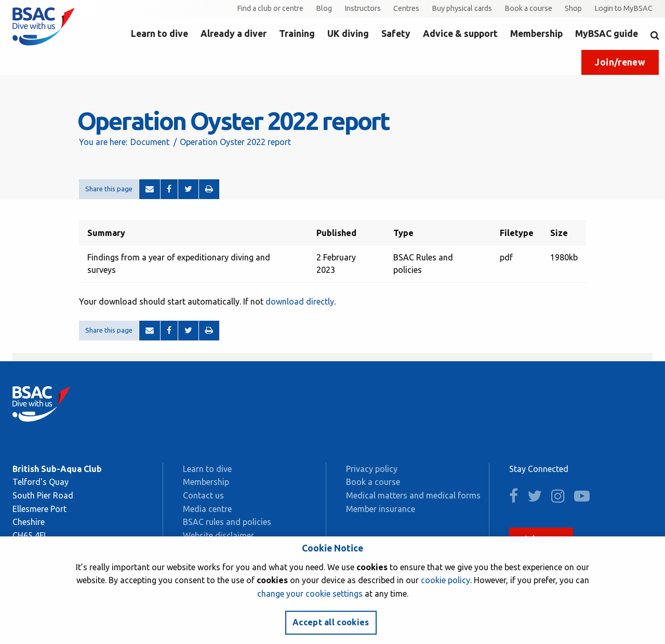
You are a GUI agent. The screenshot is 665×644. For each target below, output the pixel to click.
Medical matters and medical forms (413, 495)
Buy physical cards (462, 8)
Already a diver (234, 34)
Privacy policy (372, 469)
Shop (573, 8)
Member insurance (381, 509)
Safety (396, 34)
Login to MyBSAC (623, 8)
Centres (406, 8)
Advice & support (460, 34)
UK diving (348, 34)
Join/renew (620, 62)
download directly (300, 301)
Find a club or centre (270, 8)
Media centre (207, 509)
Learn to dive (159, 34)
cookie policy (445, 580)
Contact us (203, 495)
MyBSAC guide (607, 34)
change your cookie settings (310, 594)
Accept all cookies (331, 622)
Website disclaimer (218, 535)
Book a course (528, 8)
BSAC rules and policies (227, 522)
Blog (324, 8)
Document (150, 142)
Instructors (363, 8)
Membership (536, 34)
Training (297, 34)
